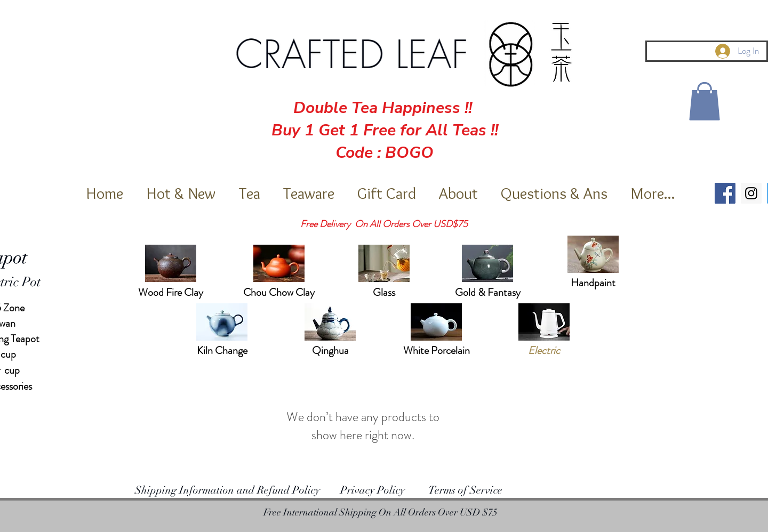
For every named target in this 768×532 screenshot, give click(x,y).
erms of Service (469, 490)
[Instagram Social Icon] (751, 193)
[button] (705, 101)
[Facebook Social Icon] (725, 193)
